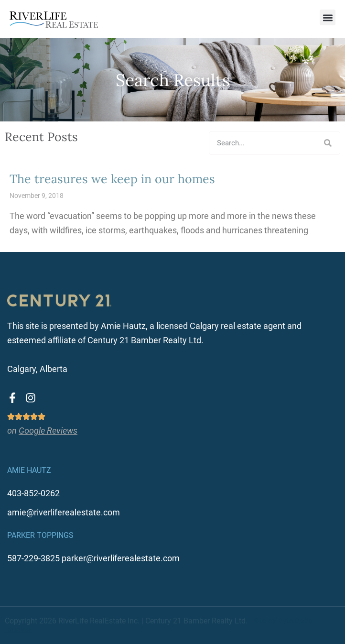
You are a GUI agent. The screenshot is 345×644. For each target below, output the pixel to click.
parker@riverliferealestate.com (121, 558)
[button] (328, 17)
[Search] (328, 143)
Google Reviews (48, 431)
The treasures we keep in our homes (112, 179)
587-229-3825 (33, 558)
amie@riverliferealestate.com (64, 512)
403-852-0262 (33, 493)
